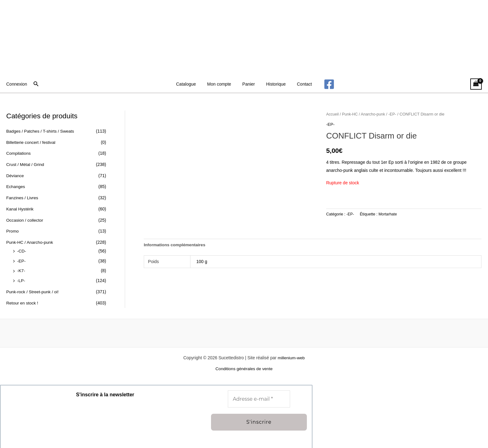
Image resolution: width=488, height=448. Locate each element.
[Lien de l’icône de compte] (17, 84)
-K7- (21, 270)
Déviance (15, 175)
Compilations (19, 153)
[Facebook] (323, 84)
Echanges (16, 186)
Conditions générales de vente (244, 368)
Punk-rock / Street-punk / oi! (33, 291)
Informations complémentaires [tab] (176, 245)
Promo (13, 231)
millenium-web (291, 357)
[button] (36, 84)
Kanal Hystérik (20, 209)
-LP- (21, 280)
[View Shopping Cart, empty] (476, 84)
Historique (273, 84)
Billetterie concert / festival (32, 142)
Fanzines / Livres (23, 197)
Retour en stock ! (23, 302)
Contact (299, 84)
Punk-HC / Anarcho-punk (30, 242)
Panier (249, 84)
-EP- (21, 260)
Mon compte (222, 84)
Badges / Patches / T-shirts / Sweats (41, 131)
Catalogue (191, 84)
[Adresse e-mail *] (259, 398)
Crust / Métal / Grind (26, 164)
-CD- (22, 250)
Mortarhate (388, 214)
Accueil (333, 114)
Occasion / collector (25, 219)
